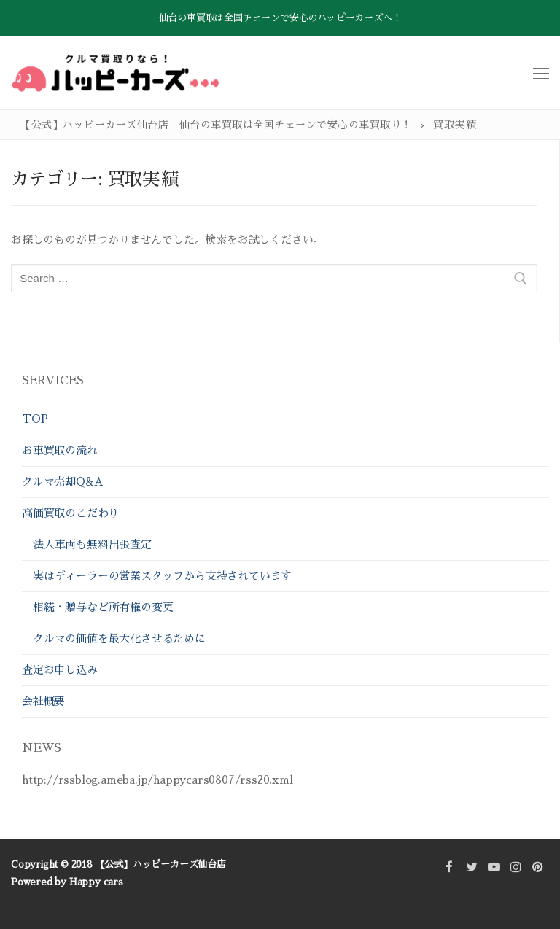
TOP (35, 419)
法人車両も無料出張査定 (92, 544)
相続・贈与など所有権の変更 (103, 607)
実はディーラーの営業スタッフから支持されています (162, 576)
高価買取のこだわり (72, 513)
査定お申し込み (60, 670)
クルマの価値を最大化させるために (119, 638)
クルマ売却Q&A (62, 482)
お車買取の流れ (60, 450)
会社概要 (43, 701)
